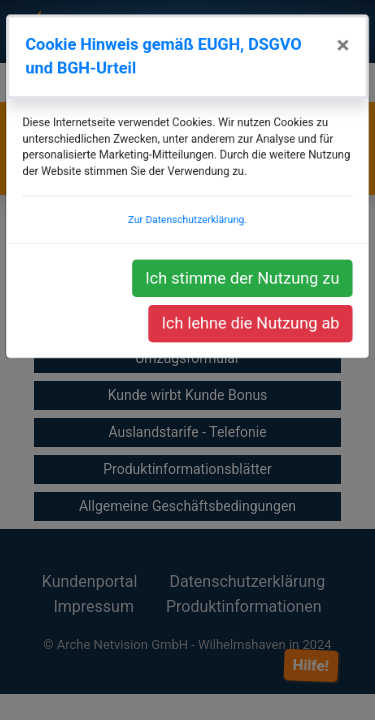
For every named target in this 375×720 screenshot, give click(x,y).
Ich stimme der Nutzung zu (243, 280)
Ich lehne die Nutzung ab (252, 324)
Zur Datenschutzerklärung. (187, 223)
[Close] (347, 54)
